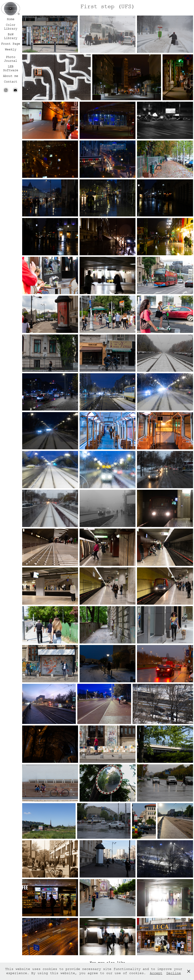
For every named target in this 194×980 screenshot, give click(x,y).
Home (11, 19)
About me (11, 76)
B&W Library (11, 36)
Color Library (11, 27)
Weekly (11, 49)
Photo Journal (11, 59)
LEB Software (11, 68)
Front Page (11, 44)
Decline (174, 973)
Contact (11, 82)
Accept (156, 973)
